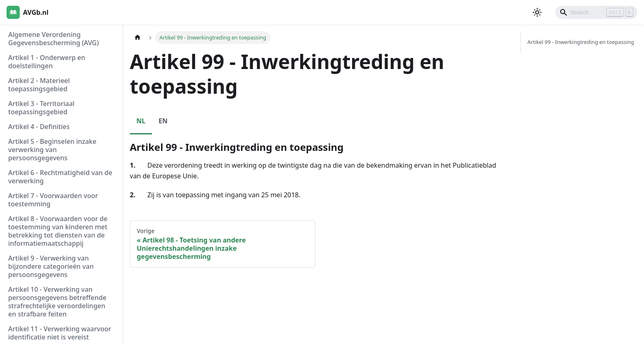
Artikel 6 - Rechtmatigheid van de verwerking (60, 177)
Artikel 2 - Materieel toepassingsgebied (39, 85)
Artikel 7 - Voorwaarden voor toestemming (53, 200)
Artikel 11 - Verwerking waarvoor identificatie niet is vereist (60, 333)
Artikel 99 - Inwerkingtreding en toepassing (581, 42)
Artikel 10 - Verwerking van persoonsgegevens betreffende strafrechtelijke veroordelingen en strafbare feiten (57, 302)
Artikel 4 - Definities (39, 127)
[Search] (596, 12)
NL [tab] (141, 121)
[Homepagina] (138, 38)
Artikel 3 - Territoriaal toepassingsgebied (41, 108)
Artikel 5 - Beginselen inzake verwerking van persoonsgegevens (52, 150)
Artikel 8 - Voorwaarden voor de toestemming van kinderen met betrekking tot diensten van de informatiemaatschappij (58, 231)
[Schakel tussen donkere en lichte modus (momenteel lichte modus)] (537, 12)
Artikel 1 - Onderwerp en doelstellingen (47, 62)
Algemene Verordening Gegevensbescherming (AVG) (53, 39)
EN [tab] (163, 121)
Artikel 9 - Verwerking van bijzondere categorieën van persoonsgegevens (51, 266)
